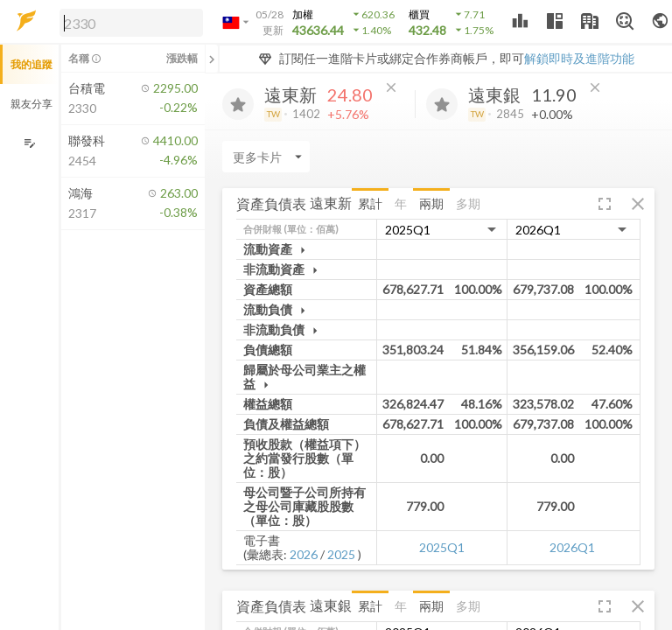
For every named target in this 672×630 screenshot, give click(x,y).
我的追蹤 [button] (31, 64)
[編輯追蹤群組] (29, 143)
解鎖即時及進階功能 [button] (579, 58)
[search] (131, 23)
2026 (304, 554)
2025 (341, 554)
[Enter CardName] (266, 157)
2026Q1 (572, 547)
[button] (128, 22)
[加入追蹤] (238, 104)
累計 (370, 203)
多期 (468, 203)
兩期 (431, 203)
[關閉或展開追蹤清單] (212, 59)
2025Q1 (442, 547)
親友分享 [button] (31, 104)
